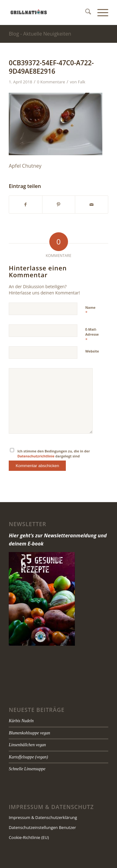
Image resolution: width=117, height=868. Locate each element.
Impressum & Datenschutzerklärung (43, 817)
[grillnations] (49, 12)
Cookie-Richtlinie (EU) (29, 837)
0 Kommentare (51, 82)
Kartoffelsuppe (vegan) (28, 757)
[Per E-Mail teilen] (92, 205)
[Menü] (100, 12)
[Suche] (85, 12)
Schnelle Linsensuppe (27, 769)
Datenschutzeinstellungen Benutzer (42, 827)
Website (92, 351)
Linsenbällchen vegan (27, 745)
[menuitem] (85, 12)
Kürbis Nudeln (21, 721)
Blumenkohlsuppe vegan (29, 733)
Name (90, 310)
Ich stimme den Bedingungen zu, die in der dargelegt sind (54, 454)
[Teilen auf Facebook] (26, 205)
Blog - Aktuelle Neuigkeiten (40, 34)
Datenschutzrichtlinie (36, 456)
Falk (81, 82)
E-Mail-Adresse (92, 335)
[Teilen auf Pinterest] (59, 205)
